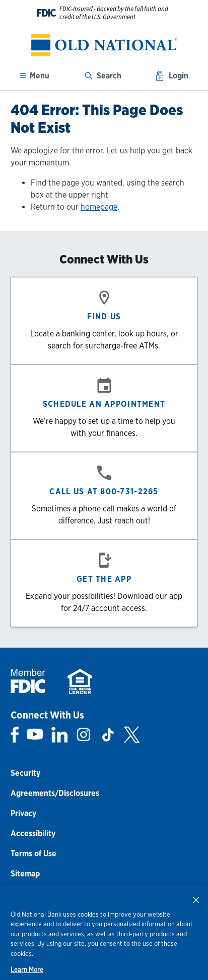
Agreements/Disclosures (55, 793)
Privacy (23, 813)
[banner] (104, 45)
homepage (99, 207)
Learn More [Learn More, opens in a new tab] (27, 970)
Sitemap (25, 874)
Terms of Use (33, 854)
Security (25, 773)
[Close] (196, 900)
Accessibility (33, 833)
